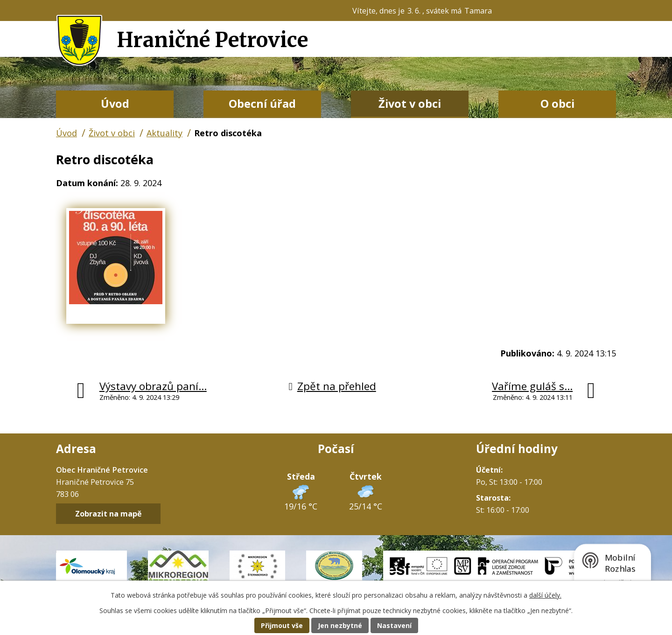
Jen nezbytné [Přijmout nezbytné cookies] (340, 625)
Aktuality (164, 133)
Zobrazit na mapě (108, 514)
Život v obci (410, 104)
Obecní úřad (262, 104)
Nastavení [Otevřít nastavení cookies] (394, 625)
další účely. (545, 595)
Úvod (115, 104)
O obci (557, 104)
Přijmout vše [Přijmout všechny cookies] (282, 625)
